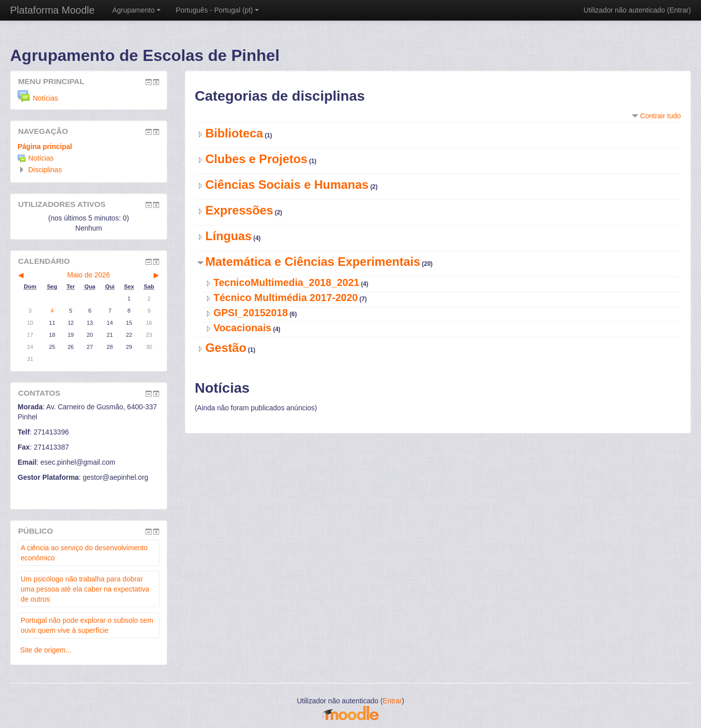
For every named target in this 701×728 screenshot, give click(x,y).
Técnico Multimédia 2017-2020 (286, 298)
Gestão (226, 348)
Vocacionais (242, 328)
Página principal (45, 147)
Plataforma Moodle (52, 10)
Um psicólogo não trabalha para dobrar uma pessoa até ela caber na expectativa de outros (85, 589)
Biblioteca (234, 133)
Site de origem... (46, 650)
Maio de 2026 (89, 275)
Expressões (239, 210)
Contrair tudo (660, 116)
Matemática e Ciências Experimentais (313, 262)
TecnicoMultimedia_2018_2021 (287, 282)
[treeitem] (89, 147)
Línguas (229, 236)
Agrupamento (136, 10)
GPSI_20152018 (251, 313)
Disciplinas (45, 170)
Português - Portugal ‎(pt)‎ (217, 10)
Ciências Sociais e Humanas (287, 185)
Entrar (679, 10)
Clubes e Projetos (257, 159)
